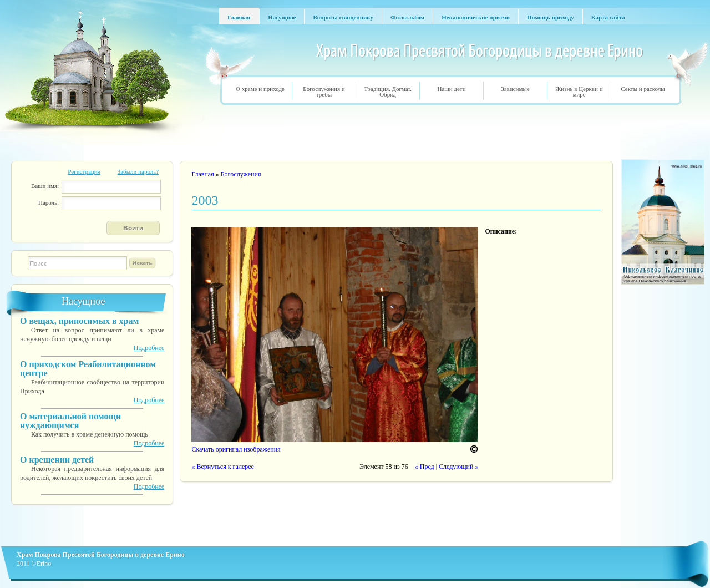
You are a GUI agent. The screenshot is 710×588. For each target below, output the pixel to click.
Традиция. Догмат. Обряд (388, 92)
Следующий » (458, 467)
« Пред (425, 467)
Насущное (83, 301)
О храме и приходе (260, 89)
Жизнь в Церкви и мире (579, 92)
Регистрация (84, 171)
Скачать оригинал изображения (236, 449)
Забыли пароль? (138, 171)
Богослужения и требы (324, 92)
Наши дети (451, 89)
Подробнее (149, 348)
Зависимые (515, 89)
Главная (202, 174)
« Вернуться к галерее (222, 467)
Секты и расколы (643, 89)
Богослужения (241, 174)
